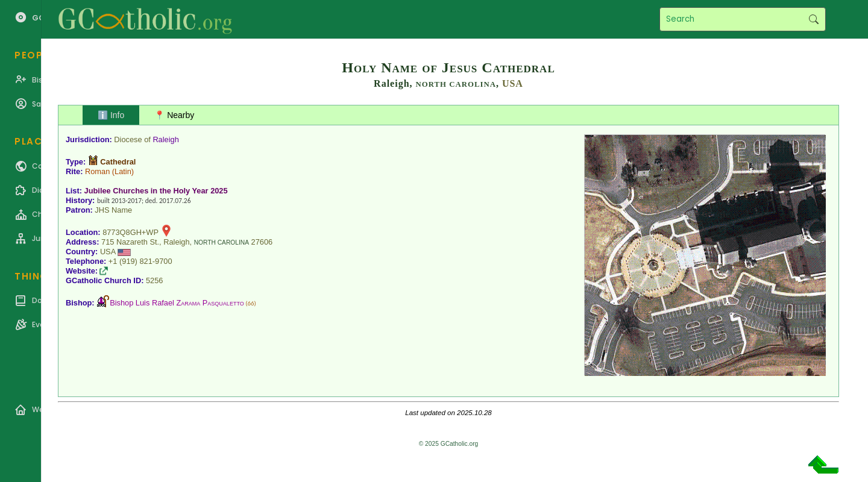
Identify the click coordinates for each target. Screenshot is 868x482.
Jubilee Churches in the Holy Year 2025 (156, 191)
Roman (97, 171)
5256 (154, 280)
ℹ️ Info (111, 115)
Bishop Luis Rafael (177, 303)
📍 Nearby (174, 115)
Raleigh (165, 139)
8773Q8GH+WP (131, 232)
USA (513, 83)
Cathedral (118, 162)
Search (813, 19)
